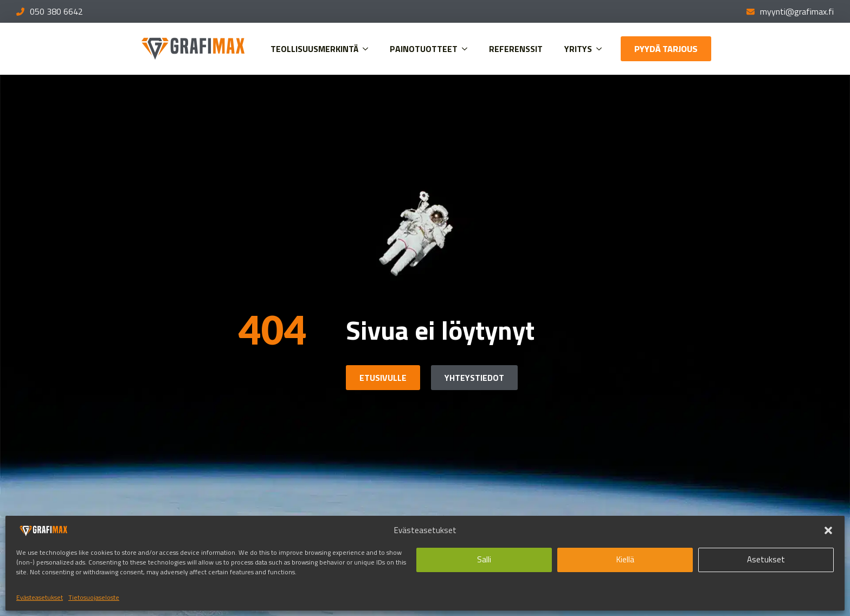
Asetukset (766, 559)
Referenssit (516, 49)
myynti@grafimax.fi (797, 11)
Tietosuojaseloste (94, 597)
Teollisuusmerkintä (314, 49)
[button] (828, 530)
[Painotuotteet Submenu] (468, 49)
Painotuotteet (424, 49)
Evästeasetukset (40, 597)
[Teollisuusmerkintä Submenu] (369, 49)
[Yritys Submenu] (602, 49)
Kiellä (625, 559)
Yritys (578, 49)
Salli (484, 559)
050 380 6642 (56, 11)
